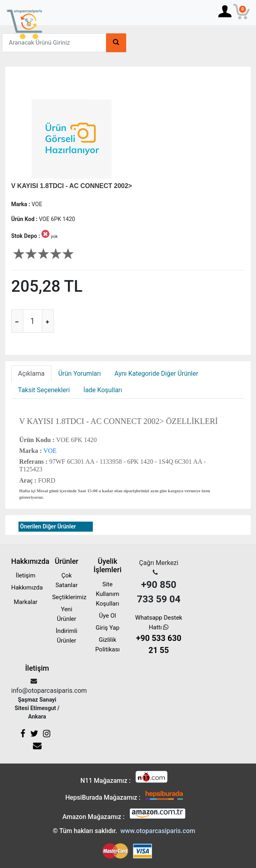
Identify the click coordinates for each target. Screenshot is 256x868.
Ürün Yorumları (80, 374)
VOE (49, 451)
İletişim (26, 575)
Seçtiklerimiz (69, 597)
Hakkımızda (27, 588)
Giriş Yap (108, 628)
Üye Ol (107, 616)
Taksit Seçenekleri (44, 390)
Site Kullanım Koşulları (107, 594)
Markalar (26, 602)
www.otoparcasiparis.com (158, 831)
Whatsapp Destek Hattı (159, 635)
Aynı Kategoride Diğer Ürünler (156, 374)
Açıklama (31, 374)
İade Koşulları (103, 390)
